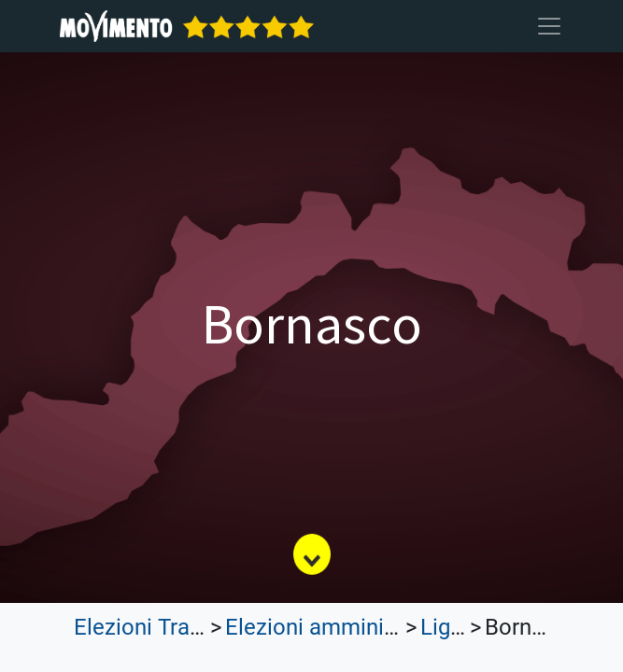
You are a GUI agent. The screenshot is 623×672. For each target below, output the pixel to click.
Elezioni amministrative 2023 (369, 627)
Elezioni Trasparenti (172, 627)
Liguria (454, 627)
